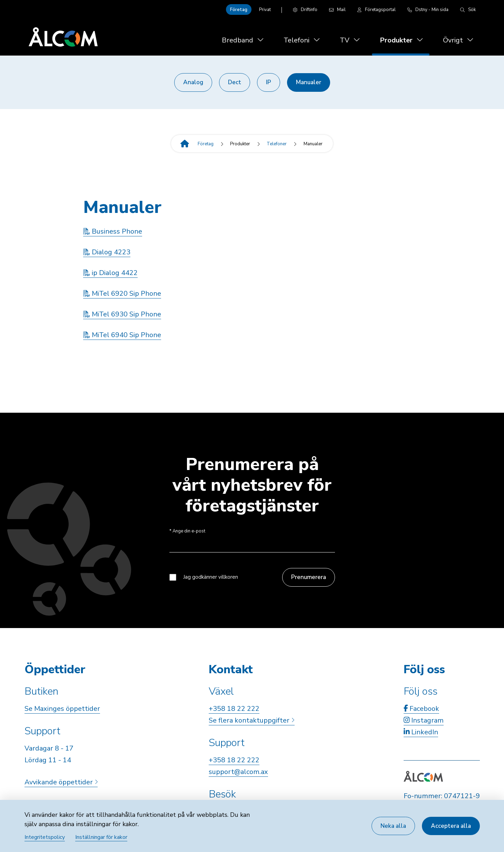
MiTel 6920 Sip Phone (122, 293)
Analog (193, 82)
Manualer (309, 82)
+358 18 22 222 (234, 709)
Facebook (422, 709)
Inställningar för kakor (101, 837)
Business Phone (113, 231)
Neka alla (393, 826)
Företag (239, 10)
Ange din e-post (187, 531)
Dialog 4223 (107, 252)
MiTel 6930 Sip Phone (122, 314)
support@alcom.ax (238, 772)
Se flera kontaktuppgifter (251, 720)
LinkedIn (421, 732)
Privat (265, 10)
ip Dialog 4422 (110, 273)
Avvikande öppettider (61, 782)
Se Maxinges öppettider (62, 709)
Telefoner (277, 144)
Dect (235, 82)
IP (269, 82)
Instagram (424, 720)
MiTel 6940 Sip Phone (122, 335)
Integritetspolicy (45, 837)
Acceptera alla (451, 826)
